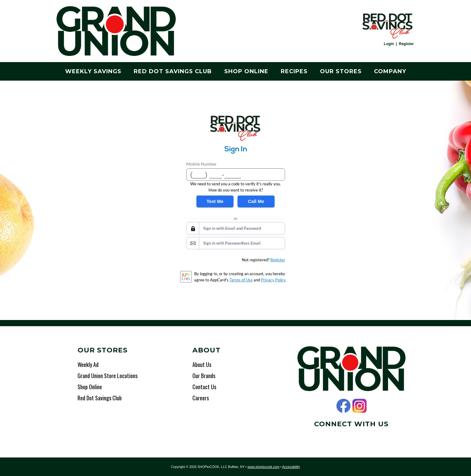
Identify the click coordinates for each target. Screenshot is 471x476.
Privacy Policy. (274, 280)
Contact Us (204, 387)
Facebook (343, 406)
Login (389, 44)
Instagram (360, 406)
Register (406, 44)
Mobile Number (202, 164)
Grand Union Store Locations (107, 376)
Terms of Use (241, 280)
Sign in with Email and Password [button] (232, 228)
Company (390, 71)
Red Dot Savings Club (173, 71)
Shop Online (246, 71)
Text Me (215, 201)
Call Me (256, 201)
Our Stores (341, 71)
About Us (202, 364)
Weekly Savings (93, 71)
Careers (201, 398)
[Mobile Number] (236, 175)
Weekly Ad (88, 364)
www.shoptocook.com (263, 467)
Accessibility (291, 467)
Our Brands (204, 376)
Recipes (294, 71)
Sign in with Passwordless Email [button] (232, 243)
